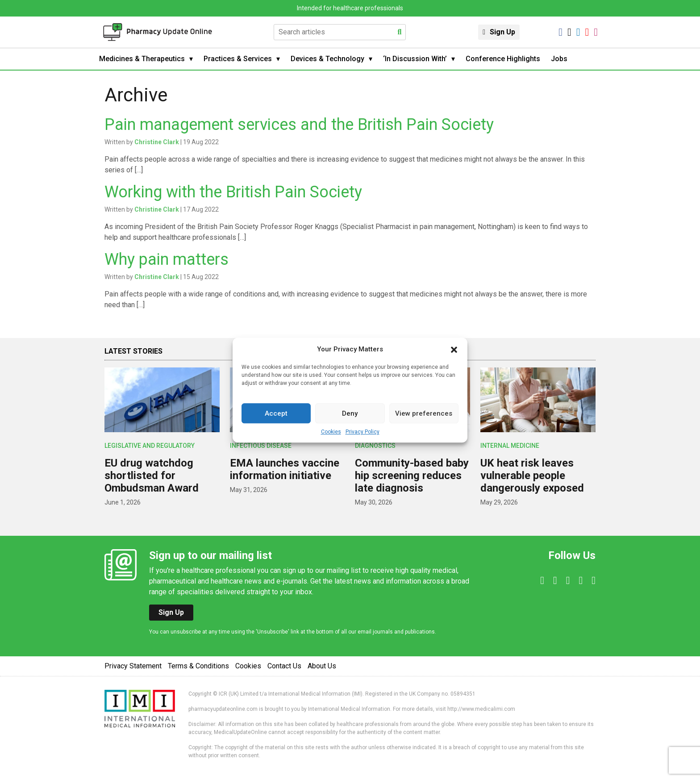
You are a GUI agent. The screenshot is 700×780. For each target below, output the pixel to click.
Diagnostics (375, 446)
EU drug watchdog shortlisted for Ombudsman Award (152, 476)
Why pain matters (167, 259)
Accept (276, 413)
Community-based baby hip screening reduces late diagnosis (412, 476)
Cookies (331, 432)
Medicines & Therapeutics (142, 59)
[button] (454, 349)
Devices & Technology (327, 59)
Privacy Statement (133, 666)
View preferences (424, 413)
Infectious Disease (261, 446)
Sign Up (502, 32)
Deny (350, 413)
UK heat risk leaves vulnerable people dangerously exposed (532, 476)
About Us (322, 666)
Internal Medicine (510, 446)
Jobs (559, 59)
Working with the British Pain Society (233, 192)
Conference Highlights (503, 59)
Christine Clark (157, 142)
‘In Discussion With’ (415, 59)
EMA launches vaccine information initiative (285, 469)
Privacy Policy (362, 432)
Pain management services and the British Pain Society (299, 125)
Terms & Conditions (198, 666)
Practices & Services (238, 59)
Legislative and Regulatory (150, 446)
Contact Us (284, 666)
